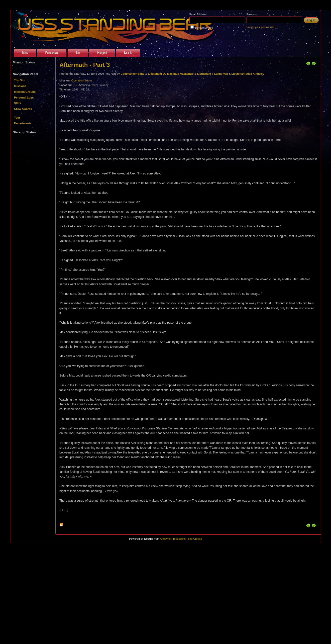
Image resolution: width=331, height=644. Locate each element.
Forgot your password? (260, 27)
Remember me (204, 28)
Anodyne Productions (173, 539)
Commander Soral (132, 74)
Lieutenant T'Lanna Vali (213, 74)
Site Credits (195, 539)
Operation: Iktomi (82, 80)
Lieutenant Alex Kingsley (248, 74)
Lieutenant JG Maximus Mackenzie (171, 74)
